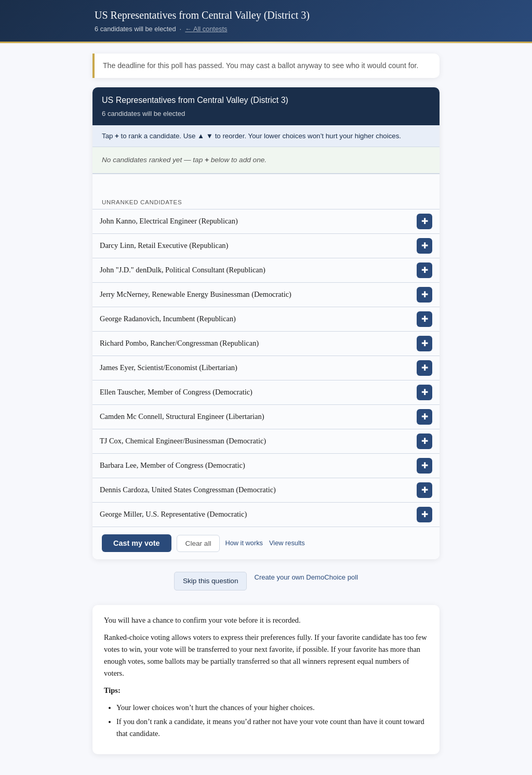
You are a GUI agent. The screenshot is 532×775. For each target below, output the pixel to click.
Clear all (198, 543)
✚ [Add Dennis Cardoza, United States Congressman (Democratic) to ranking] (425, 490)
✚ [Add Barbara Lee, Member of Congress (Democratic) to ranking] (425, 465)
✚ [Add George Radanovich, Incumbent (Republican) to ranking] (425, 319)
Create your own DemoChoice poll (306, 577)
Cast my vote (137, 543)
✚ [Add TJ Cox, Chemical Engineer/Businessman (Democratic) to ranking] (425, 441)
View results (287, 543)
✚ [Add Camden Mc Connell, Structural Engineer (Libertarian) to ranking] (425, 417)
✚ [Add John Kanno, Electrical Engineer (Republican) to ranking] (425, 221)
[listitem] (266, 222)
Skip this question (211, 581)
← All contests (206, 29)
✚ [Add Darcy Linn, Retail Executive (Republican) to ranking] (425, 246)
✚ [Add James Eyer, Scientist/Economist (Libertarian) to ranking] (425, 368)
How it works (244, 543)
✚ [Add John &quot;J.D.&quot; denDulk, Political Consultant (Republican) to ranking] (425, 270)
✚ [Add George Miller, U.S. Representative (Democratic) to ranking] (425, 514)
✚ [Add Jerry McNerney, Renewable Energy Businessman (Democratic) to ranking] (425, 294)
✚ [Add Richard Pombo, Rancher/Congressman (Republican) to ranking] (425, 343)
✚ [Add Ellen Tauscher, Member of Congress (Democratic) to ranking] (425, 392)
